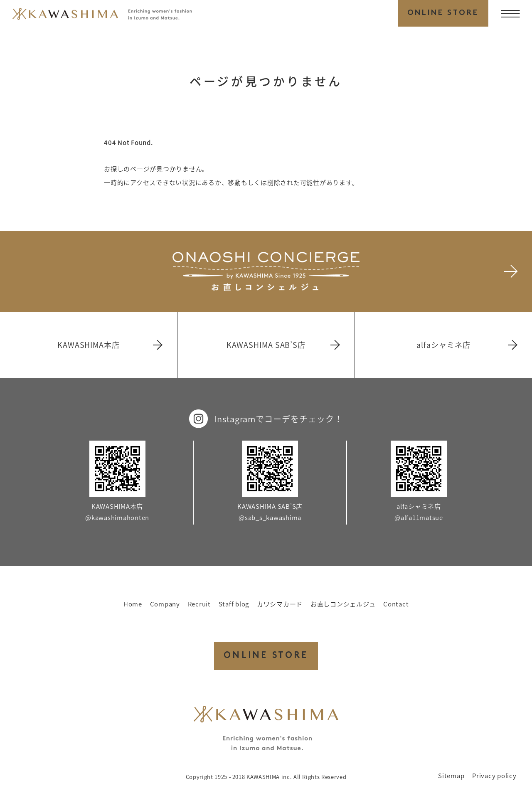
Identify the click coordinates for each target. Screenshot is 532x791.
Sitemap (451, 776)
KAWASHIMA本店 (109, 345)
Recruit (199, 604)
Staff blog (234, 604)
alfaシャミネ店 (466, 345)
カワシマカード (280, 604)
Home (133, 604)
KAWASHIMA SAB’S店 (283, 345)
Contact (396, 604)
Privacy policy (494, 776)
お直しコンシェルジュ (343, 604)
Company (165, 604)
